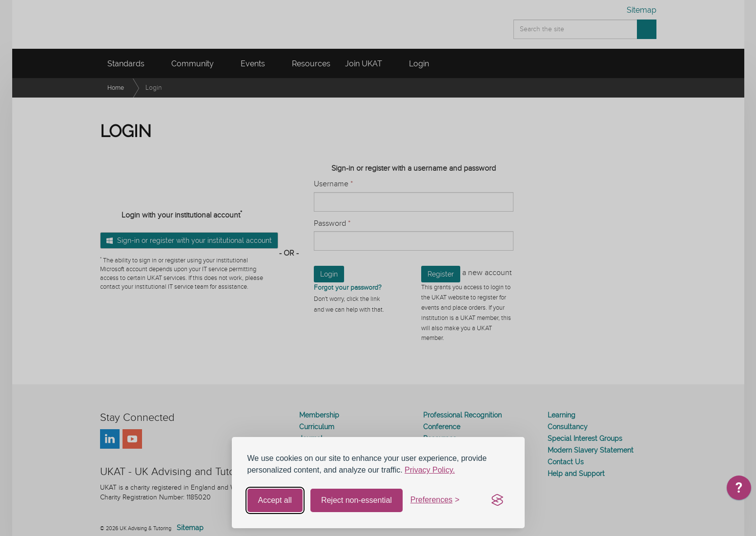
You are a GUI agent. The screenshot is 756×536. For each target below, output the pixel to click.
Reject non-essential (357, 500)
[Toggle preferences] (435, 500)
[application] (739, 490)
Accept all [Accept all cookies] (275, 500)
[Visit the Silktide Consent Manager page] (497, 500)
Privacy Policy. (430, 470)
